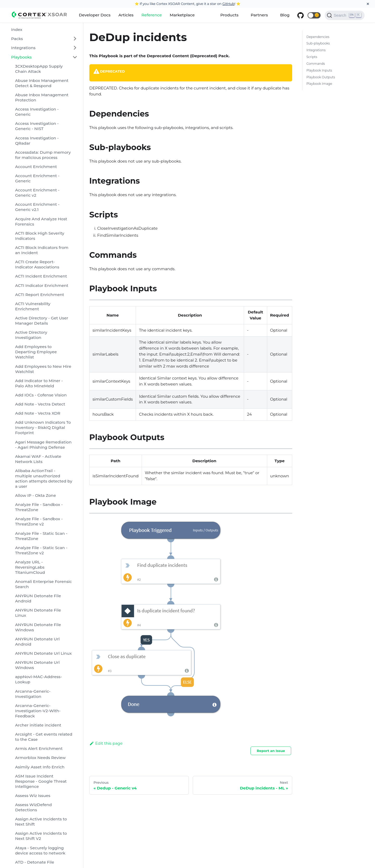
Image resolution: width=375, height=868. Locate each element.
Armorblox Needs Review (40, 758)
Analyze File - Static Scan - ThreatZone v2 (41, 550)
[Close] (368, 4)
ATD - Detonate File (35, 862)
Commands (315, 64)
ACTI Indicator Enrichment (42, 285)
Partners (259, 15)
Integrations (23, 48)
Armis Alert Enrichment (39, 748)
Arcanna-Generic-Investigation (33, 694)
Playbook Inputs (319, 70)
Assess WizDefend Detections (33, 807)
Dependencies (318, 37)
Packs (17, 39)
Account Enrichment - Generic (37, 178)
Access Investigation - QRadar (37, 141)
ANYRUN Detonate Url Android (37, 642)
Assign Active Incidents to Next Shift (41, 822)
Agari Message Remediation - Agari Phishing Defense (43, 445)
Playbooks (21, 57)
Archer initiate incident (38, 725)
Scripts (312, 57)
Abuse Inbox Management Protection (42, 97)
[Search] (345, 15)
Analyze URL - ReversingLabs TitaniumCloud (30, 567)
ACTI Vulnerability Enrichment (33, 306)
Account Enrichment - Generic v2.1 (37, 207)
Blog (285, 15)
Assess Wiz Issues (33, 796)
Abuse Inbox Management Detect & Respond (42, 83)
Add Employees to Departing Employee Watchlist (36, 352)
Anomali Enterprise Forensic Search (43, 584)
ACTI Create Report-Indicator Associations (37, 264)
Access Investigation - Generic (37, 112)
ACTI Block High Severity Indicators (40, 236)
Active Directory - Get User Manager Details (42, 321)
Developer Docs (95, 15)
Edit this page (106, 743)
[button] (314, 15)
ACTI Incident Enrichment (41, 276)
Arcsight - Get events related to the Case (44, 737)
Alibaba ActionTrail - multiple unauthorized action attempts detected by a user (44, 478)
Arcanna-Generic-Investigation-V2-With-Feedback (38, 711)
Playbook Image (319, 84)
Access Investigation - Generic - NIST (37, 126)
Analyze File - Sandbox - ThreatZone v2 (39, 521)
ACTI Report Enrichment (40, 295)
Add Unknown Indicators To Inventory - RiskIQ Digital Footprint (43, 427)
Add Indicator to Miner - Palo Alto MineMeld (39, 383)
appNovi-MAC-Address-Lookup (39, 679)
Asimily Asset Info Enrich (40, 767)
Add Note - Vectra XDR (38, 413)
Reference (152, 15)
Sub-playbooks (318, 43)
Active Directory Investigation (31, 335)
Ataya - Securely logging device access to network (40, 850)
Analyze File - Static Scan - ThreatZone (41, 536)
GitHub (229, 4)
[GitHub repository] (301, 15)
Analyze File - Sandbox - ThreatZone (39, 507)
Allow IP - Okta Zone (36, 495)
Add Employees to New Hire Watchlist (43, 369)
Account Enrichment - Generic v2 (37, 193)
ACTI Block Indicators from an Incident (42, 250)
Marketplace (182, 15)
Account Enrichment (36, 167)
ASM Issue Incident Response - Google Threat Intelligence (41, 781)
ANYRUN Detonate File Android (38, 598)
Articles (126, 15)
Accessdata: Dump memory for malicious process (43, 155)
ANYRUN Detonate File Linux (38, 613)
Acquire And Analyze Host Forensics (41, 221)
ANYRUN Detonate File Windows (38, 627)
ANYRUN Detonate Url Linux (43, 653)
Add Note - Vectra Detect (40, 404)
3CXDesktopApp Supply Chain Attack (39, 69)
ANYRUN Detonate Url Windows (37, 665)
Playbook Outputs (321, 77)
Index (17, 30)
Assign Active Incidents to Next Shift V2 (41, 836)
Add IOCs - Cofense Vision (41, 395)
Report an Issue (271, 751)
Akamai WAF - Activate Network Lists (38, 459)
